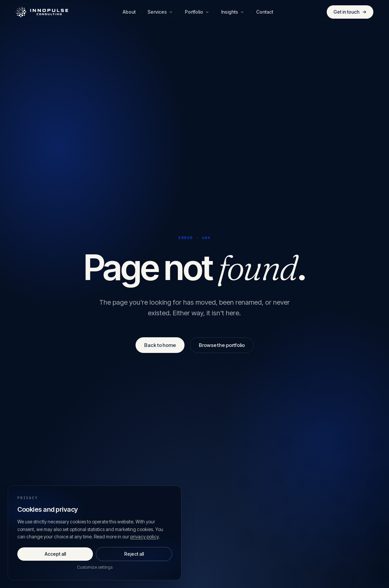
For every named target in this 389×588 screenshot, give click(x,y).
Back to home (160, 345)
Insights (233, 12)
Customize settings (95, 567)
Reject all (134, 554)
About (129, 12)
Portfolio (197, 12)
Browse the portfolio (222, 345)
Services (160, 12)
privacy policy (144, 537)
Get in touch (350, 12)
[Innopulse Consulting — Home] (42, 12)
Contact (265, 12)
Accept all (55, 554)
